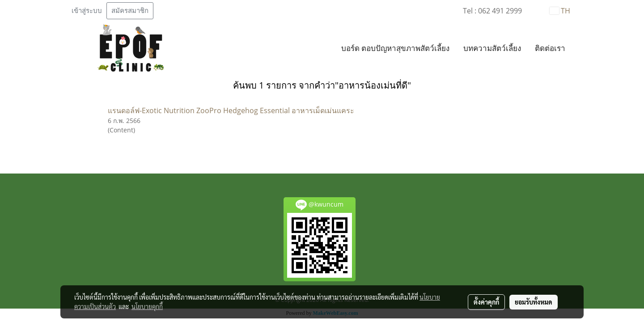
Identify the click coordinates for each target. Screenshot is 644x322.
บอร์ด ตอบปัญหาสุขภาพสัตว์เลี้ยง (395, 49)
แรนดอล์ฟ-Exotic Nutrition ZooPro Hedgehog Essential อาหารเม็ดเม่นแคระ (231, 110)
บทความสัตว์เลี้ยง (492, 49)
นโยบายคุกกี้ (147, 306)
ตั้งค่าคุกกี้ (486, 302)
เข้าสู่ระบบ (87, 11)
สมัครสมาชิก (130, 11)
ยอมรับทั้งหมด (534, 302)
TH (560, 11)
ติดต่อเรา (550, 49)
